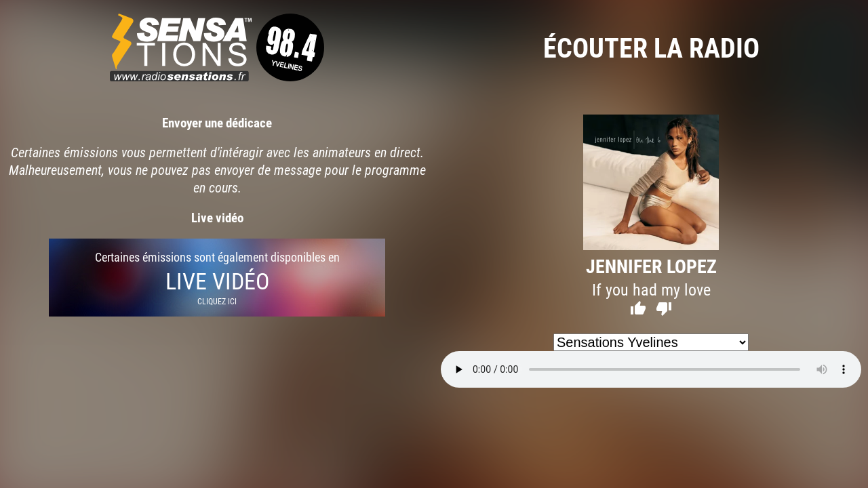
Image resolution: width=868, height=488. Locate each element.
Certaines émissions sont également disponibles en (217, 278)
